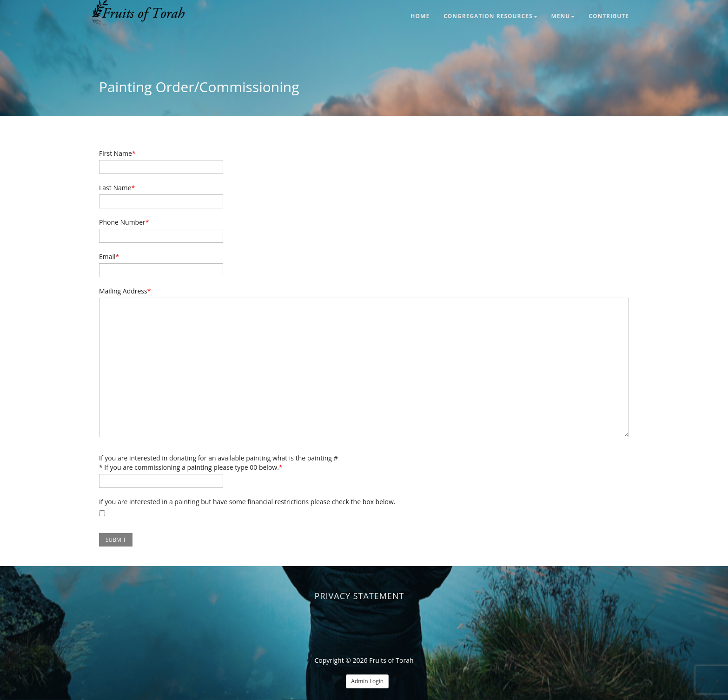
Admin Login (367, 681)
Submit (116, 540)
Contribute (609, 16)
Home (420, 16)
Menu (563, 16)
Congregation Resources (490, 16)
